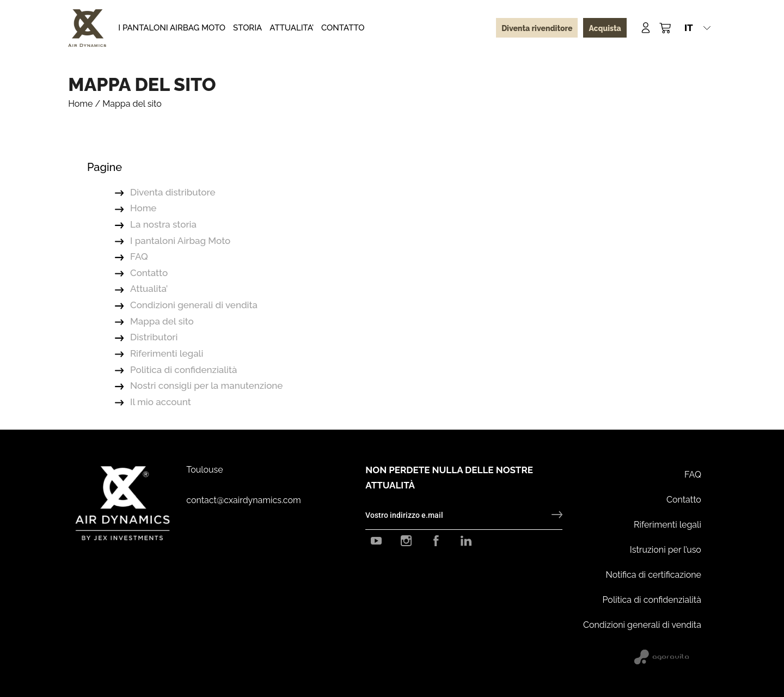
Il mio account (161, 402)
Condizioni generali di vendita (194, 305)
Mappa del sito (162, 321)
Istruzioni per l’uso (666, 550)
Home (80, 104)
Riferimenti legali (167, 353)
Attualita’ (292, 28)
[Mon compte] (646, 28)
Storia (247, 28)
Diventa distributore (173, 192)
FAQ (139, 256)
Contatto (343, 28)
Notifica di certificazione (654, 575)
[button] (697, 28)
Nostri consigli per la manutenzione (206, 386)
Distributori (154, 337)
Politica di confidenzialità (183, 370)
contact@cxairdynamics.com (243, 500)
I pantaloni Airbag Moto (172, 28)
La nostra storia (163, 224)
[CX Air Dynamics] (87, 28)
